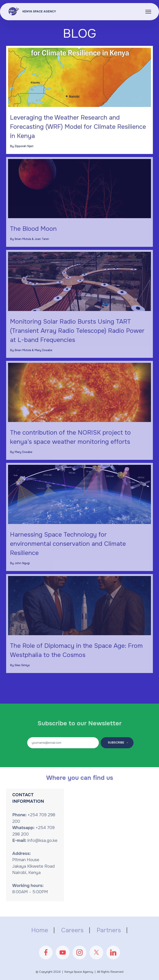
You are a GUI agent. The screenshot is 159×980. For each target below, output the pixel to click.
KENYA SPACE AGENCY (39, 12)
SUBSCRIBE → (117, 743)
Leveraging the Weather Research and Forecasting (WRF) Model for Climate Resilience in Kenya (78, 127)
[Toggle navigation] (148, 12)
